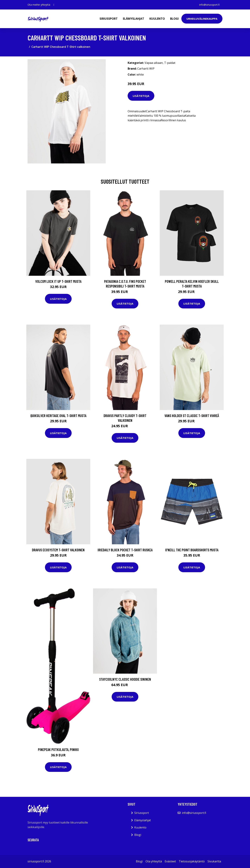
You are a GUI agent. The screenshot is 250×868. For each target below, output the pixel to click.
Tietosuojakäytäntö (192, 861)
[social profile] (54, 5)
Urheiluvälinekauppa (202, 19)
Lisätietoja (141, 96)
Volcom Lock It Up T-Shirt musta (58, 281)
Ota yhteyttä (154, 861)
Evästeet (170, 861)
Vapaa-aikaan (154, 63)
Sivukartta (214, 861)
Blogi (174, 19)
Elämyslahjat (134, 19)
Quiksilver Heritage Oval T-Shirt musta (58, 416)
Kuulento (157, 19)
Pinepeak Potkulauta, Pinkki (58, 749)
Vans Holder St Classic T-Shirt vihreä (192, 416)
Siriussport (109, 19)
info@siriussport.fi (209, 5)
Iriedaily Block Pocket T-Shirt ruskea (125, 550)
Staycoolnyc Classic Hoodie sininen (125, 679)
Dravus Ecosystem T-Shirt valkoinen (58, 550)
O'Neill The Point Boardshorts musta (192, 550)
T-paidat (170, 63)
